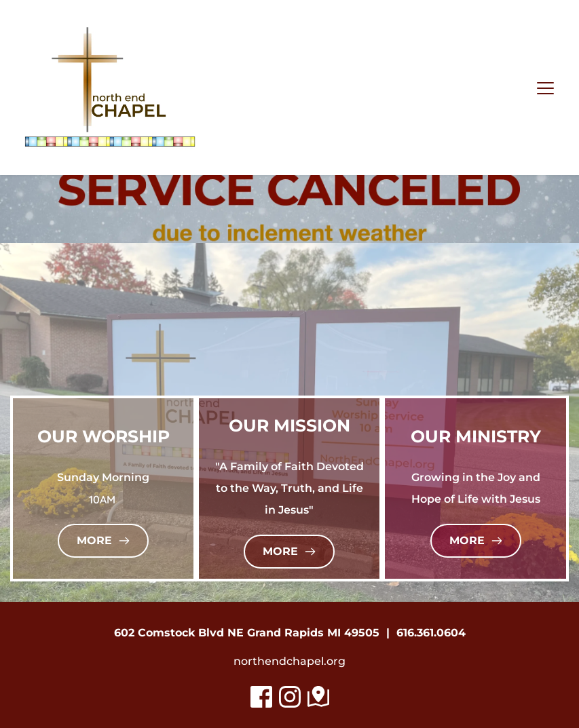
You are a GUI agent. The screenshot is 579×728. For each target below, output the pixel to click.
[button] (545, 88)
